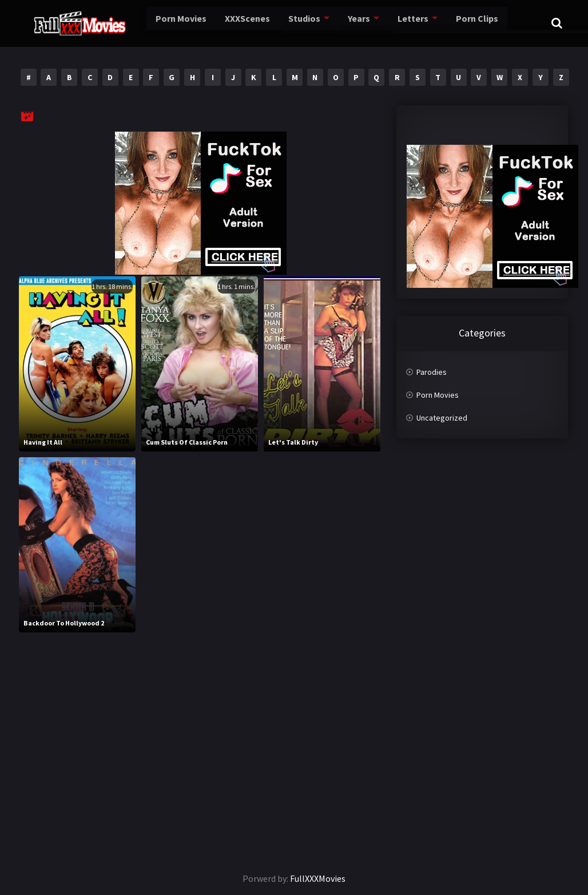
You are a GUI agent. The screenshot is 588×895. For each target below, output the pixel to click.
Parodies (432, 372)
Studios (290, 23)
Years (347, 23)
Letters (402, 23)
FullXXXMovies (318, 878)
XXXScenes (230, 23)
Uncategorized (442, 418)
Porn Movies (159, 23)
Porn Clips (467, 23)
